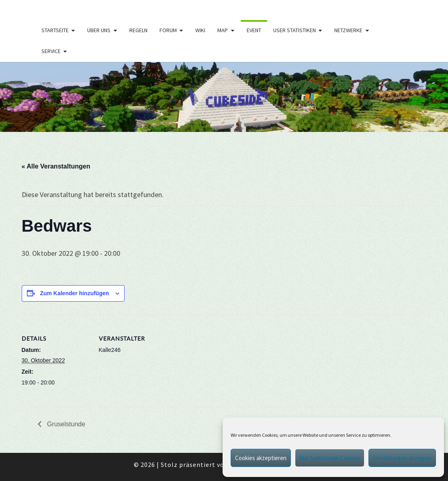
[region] (224, 97)
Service (51, 51)
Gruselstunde (65, 424)
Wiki (200, 30)
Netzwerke (348, 30)
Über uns (99, 30)
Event (254, 30)
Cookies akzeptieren (261, 458)
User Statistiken (295, 30)
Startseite (55, 30)
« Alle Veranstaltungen (56, 166)
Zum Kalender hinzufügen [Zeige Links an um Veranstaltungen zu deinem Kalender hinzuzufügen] (74, 293)
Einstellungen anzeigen (402, 458)
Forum (168, 30)
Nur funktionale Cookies (330, 458)
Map (223, 30)
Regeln (138, 30)
